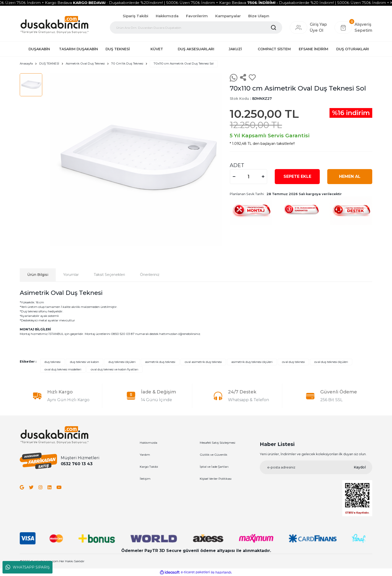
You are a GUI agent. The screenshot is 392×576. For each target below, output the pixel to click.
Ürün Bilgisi (38, 275)
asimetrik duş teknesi (160, 362)
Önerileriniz (150, 275)
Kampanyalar (228, 16)
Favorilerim (197, 16)
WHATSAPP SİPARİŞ (28, 567)
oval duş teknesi (293, 362)
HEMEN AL (350, 176)
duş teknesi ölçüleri (122, 362)
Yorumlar (71, 275)
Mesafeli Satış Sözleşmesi (217, 443)
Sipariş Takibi (135, 16)
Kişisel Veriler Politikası (216, 479)
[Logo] (54, 25)
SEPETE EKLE (297, 176)
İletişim (145, 479)
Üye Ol (316, 30)
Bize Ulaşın (259, 16)
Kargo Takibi (149, 467)
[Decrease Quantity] (234, 177)
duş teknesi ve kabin (84, 362)
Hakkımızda (167, 16)
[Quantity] (248, 177)
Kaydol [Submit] (360, 467)
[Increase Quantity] (263, 177)
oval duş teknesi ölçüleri (331, 362)
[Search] (196, 28)
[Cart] (353, 28)
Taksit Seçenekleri (109, 275)
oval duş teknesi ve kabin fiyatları (114, 370)
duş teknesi (52, 362)
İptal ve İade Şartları (214, 467)
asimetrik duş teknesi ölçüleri (252, 362)
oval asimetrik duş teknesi (203, 362)
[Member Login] (298, 28)
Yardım (145, 455)
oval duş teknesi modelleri (63, 370)
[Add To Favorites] (252, 78)
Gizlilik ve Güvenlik (213, 455)
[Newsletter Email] (316, 467)
